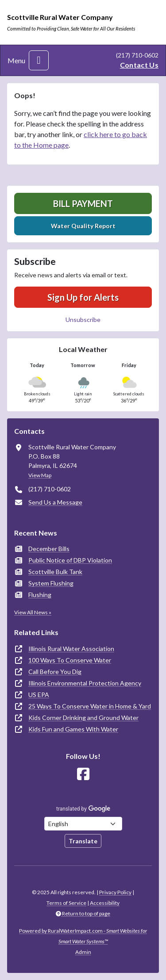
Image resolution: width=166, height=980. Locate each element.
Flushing (40, 595)
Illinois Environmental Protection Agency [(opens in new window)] (85, 683)
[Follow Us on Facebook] (83, 774)
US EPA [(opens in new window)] (39, 695)
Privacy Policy (115, 892)
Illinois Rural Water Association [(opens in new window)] (71, 649)
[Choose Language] (83, 824)
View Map (40, 475)
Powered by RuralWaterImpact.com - (83, 936)
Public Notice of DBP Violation (70, 560)
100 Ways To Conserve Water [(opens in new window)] (70, 660)
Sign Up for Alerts (83, 297)
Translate (83, 841)
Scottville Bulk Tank (55, 572)
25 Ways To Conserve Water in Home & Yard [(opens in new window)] (90, 706)
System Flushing (51, 583)
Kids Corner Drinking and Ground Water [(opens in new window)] (83, 718)
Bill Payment (83, 203)
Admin (83, 952)
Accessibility (105, 903)
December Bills (49, 549)
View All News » (33, 612)
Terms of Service (66, 903)
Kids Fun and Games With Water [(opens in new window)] (73, 729)
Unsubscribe (83, 320)
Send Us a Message (55, 502)
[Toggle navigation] (39, 60)
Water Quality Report (83, 226)
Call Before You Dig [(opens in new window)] (55, 672)
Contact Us (139, 65)
